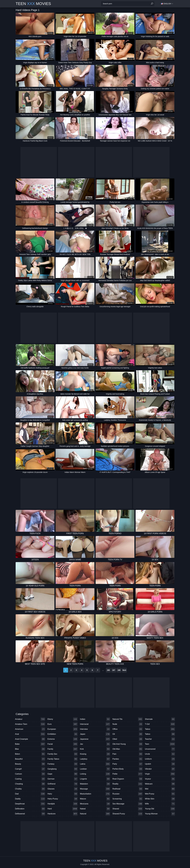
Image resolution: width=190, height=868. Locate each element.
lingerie (95, 779)
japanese (95, 739)
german (63, 779)
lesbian (95, 769)
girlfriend (63, 784)
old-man (127, 749)
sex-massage (127, 804)
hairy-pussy (63, 799)
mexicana (95, 804)
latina (95, 764)
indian (95, 719)
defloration (30, 809)
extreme (63, 739)
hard (63, 809)
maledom (95, 784)
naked (95, 809)
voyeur (160, 779)
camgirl (30, 769)
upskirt (160, 764)
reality (127, 784)
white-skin (160, 799)
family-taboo (63, 759)
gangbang (63, 769)
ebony (63, 719)
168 (119, 670)
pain (127, 754)
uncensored (160, 749)
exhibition (63, 734)
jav (95, 744)
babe (30, 744)
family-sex (63, 754)
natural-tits (127, 719)
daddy (30, 799)
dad (30, 794)
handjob (63, 804)
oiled (127, 739)
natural (95, 814)
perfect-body (127, 769)
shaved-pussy (127, 814)
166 (108, 670)
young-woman (160, 814)
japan (95, 734)
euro (63, 724)
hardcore (63, 814)
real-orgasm (127, 779)
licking (95, 774)
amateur (30, 719)
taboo (160, 729)
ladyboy (95, 759)
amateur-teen (30, 724)
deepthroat (30, 804)
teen (160, 744)
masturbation (95, 794)
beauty (30, 764)
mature (95, 799)
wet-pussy (160, 794)
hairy (63, 794)
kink (95, 749)
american (30, 729)
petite (127, 774)
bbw (30, 749)
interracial (95, 724)
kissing (95, 754)
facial (63, 744)
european (63, 729)
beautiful (30, 759)
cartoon (30, 774)
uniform (160, 759)
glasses (63, 789)
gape (63, 774)
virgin (160, 774)
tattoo (160, 734)
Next (124, 670)
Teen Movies (33, 4)
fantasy (63, 764)
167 (114, 670)
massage (95, 789)
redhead (127, 789)
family (63, 749)
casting (30, 779)
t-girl (160, 724)
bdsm (30, 754)
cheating (30, 784)
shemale (160, 719)
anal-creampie (30, 739)
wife (160, 804)
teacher (160, 739)
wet (160, 789)
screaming (127, 799)
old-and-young (127, 744)
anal (30, 734)
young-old (160, 809)
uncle (160, 754)
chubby (30, 789)
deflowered (30, 814)
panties (127, 759)
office (127, 729)
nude (127, 724)
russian (127, 794)
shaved (127, 809)
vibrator (160, 769)
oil (127, 734)
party (127, 764)
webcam (160, 784)
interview (95, 729)
